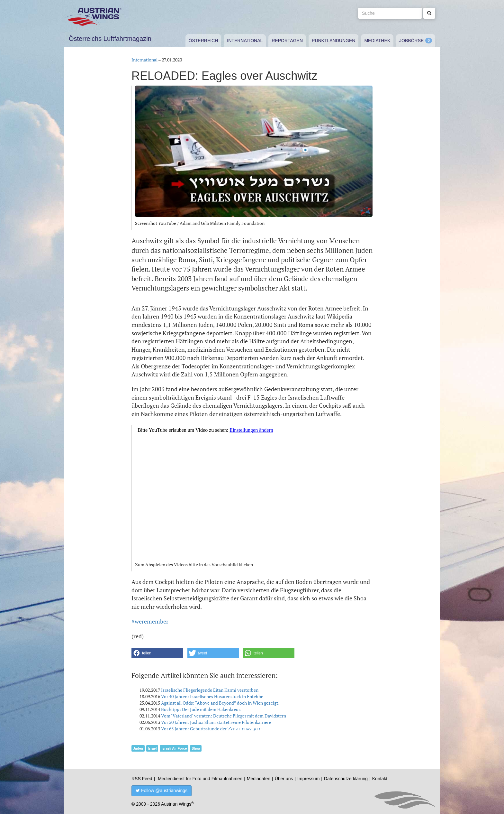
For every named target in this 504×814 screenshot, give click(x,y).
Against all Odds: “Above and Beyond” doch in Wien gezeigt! (220, 703)
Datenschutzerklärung (346, 779)
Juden (138, 748)
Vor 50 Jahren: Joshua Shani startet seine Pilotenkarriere (216, 722)
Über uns (284, 779)
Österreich (203, 41)
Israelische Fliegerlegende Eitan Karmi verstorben (210, 690)
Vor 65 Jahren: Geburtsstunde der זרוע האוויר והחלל (212, 729)
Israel (152, 748)
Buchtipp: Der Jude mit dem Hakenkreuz (201, 709)
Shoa (196, 748)
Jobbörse (411, 41)
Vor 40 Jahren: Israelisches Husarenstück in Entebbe (212, 696)
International (245, 41)
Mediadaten (259, 779)
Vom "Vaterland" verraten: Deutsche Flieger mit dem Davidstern (224, 716)
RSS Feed (142, 779)
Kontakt (380, 779)
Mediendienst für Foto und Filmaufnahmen (200, 779)
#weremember (150, 621)
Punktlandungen (333, 41)
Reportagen (287, 41)
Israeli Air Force (174, 748)
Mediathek (377, 41)
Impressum (308, 779)
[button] (157, 653)
